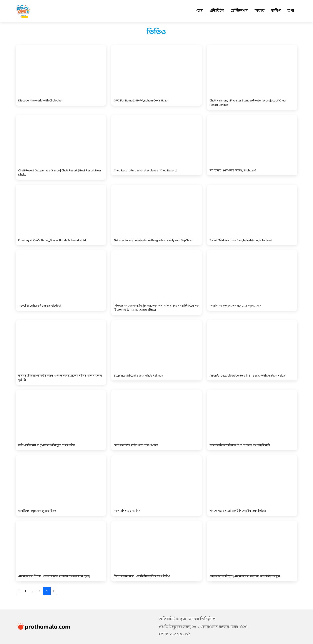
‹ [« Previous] (19, 591)
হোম (200, 11)
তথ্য (291, 11)
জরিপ (276, 11)
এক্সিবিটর (217, 11)
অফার (260, 11)
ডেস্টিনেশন (239, 11)
